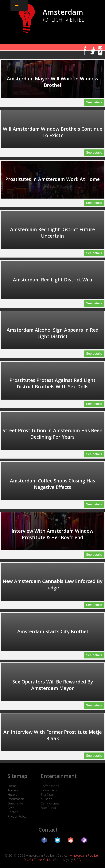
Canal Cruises (50, 803)
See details (94, 102)
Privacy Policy (17, 816)
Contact (13, 812)
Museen (47, 799)
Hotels (12, 795)
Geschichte (15, 803)
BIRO (77, 860)
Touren (13, 790)
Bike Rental (49, 808)
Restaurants (49, 790)
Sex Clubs (48, 795)
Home (12, 786)
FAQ (11, 808)
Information (16, 799)
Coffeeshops (50, 786)
